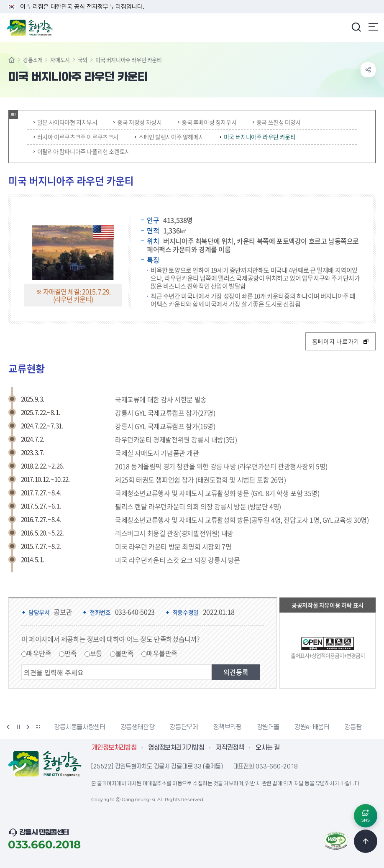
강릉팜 (353, 727)
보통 (96, 653)
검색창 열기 (356, 27)
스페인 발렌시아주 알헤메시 (169, 137)
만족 (70, 653)
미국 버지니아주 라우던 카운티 (258, 137)
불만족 (125, 653)
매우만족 (39, 653)
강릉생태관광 (138, 727)
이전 (8, 727)
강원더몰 (268, 727)
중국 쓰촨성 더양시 (277, 122)
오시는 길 (268, 748)
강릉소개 (33, 60)
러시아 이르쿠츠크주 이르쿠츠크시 (76, 137)
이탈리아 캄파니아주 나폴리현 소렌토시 (82, 151)
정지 (18, 727)
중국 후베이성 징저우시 (207, 122)
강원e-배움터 (312, 727)
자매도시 (60, 60)
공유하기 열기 (368, 70)
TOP (366, 841)
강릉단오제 (184, 727)
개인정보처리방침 (114, 748)
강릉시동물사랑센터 (80, 727)
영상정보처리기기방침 (176, 748)
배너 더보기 (38, 727)
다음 (28, 727)
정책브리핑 (227, 727)
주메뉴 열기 (373, 27)
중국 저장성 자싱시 (137, 122)
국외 (83, 60)
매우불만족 (162, 653)
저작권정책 (230, 748)
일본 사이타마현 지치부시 (65, 122)
